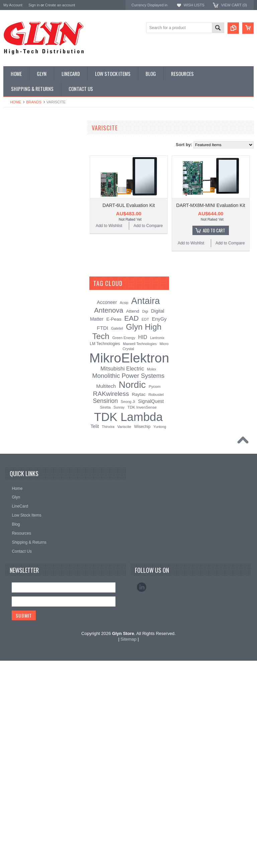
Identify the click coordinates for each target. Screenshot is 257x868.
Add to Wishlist (109, 226)
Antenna (15, 140)
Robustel (156, 602)
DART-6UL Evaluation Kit (128, 205)
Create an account (60, 5)
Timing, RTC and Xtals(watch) (34, 152)
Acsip (124, 510)
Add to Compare (148, 226)
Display (14, 163)
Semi (12, 277)
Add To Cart (214, 230)
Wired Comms (20, 333)
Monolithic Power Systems (29, 446)
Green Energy (124, 545)
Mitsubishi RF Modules (27, 208)
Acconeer (107, 510)
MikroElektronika (19, 374)
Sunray (119, 615)
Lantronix (157, 545)
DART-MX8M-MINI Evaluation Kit (211, 205)
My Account (13, 5)
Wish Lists (194, 5)
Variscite (124, 634)
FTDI (103, 535)
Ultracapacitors (20, 322)
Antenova (13, 428)
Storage (14, 299)
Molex (152, 577)
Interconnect (18, 242)
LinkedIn (142, 794)
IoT (10, 254)
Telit (95, 633)
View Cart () (234, 5)
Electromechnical (22, 220)
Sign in (34, 5)
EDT (145, 527)
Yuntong (160, 634)
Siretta (105, 615)
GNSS (13, 231)
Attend (133, 518)
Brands (34, 102)
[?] (131, 491)
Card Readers (20, 186)
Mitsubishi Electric (122, 576)
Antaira (10, 401)
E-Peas (114, 526)
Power (13, 175)
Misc (11, 265)
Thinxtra (108, 634)
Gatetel (117, 536)
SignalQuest (151, 609)
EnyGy (159, 526)
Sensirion (12, 455)
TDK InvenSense (142, 615)
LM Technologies (105, 551)
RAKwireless (16, 437)
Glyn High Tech (18, 410)
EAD (8, 419)
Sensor (13, 288)
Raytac (139, 602)
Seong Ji (128, 609)
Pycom (154, 594)
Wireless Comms (22, 344)
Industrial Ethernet (23, 197)
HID (143, 545)
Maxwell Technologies (140, 551)
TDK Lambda (16, 383)
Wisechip (142, 634)
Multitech (106, 593)
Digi (145, 519)
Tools (12, 310)
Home (16, 102)
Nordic (10, 392)
